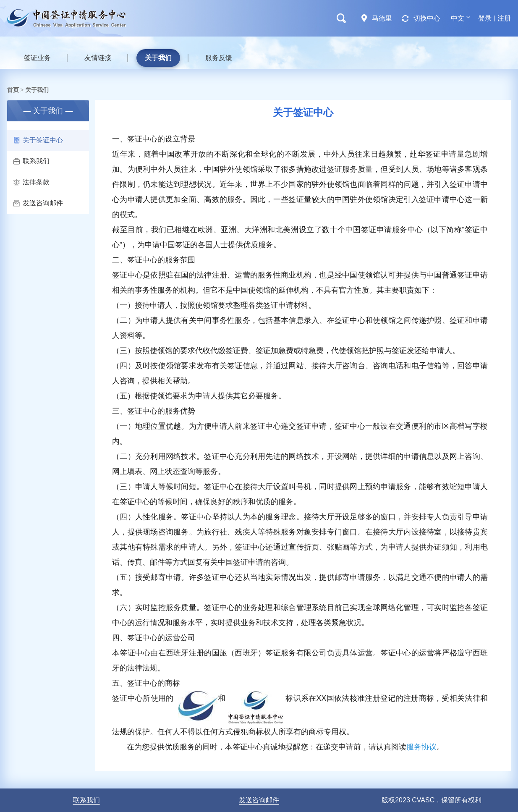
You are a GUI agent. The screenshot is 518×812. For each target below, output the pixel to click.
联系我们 (31, 161)
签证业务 (37, 58)
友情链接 (98, 58)
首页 (13, 90)
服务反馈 (219, 58)
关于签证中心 (38, 140)
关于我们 (158, 58)
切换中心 (427, 18)
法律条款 (31, 182)
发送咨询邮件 (38, 203)
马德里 (382, 18)
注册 (504, 18)
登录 (485, 18)
